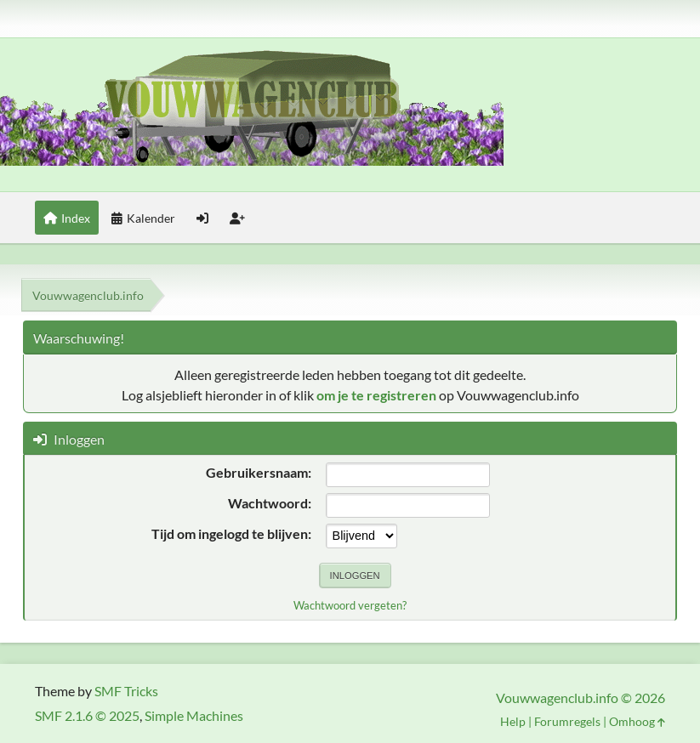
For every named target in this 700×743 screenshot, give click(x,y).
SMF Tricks (126, 691)
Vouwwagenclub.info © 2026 (580, 698)
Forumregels (567, 721)
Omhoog (637, 721)
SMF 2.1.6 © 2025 (87, 715)
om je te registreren (376, 395)
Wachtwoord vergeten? (350, 605)
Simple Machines (194, 715)
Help (513, 721)
